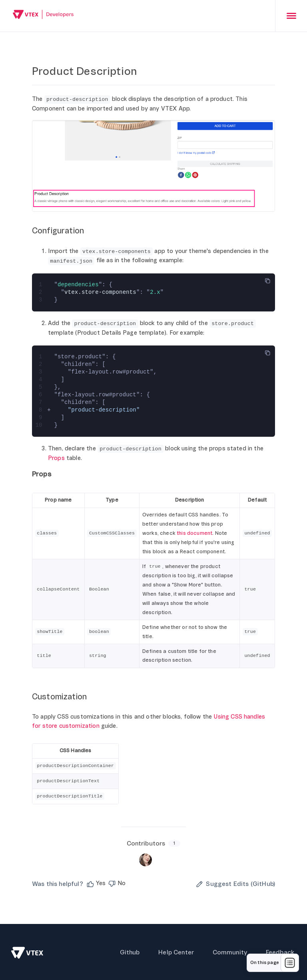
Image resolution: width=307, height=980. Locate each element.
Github (128, 951)
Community (229, 951)
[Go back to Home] (43, 15)
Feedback (280, 951)
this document (194, 533)
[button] (96, 882)
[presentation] (291, 16)
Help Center (175, 951)
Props (56, 458)
